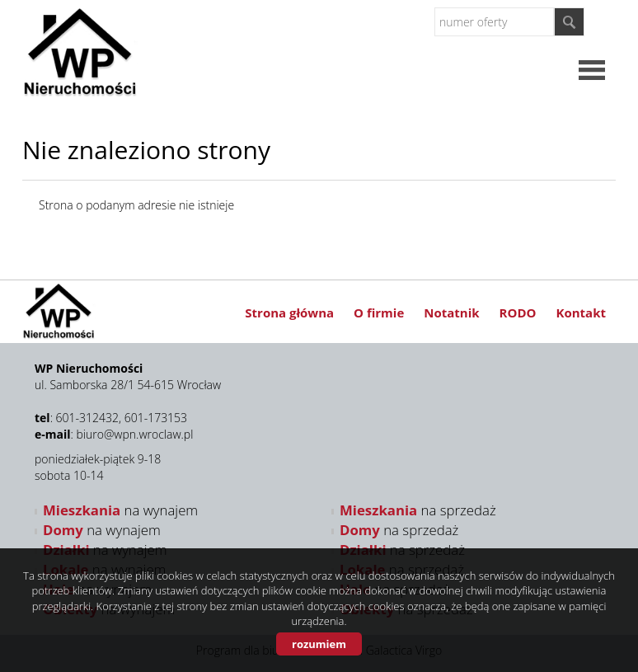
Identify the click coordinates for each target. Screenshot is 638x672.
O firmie (379, 313)
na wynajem (120, 510)
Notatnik (451, 313)
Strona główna (289, 313)
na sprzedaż (418, 510)
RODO (518, 313)
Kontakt (582, 313)
